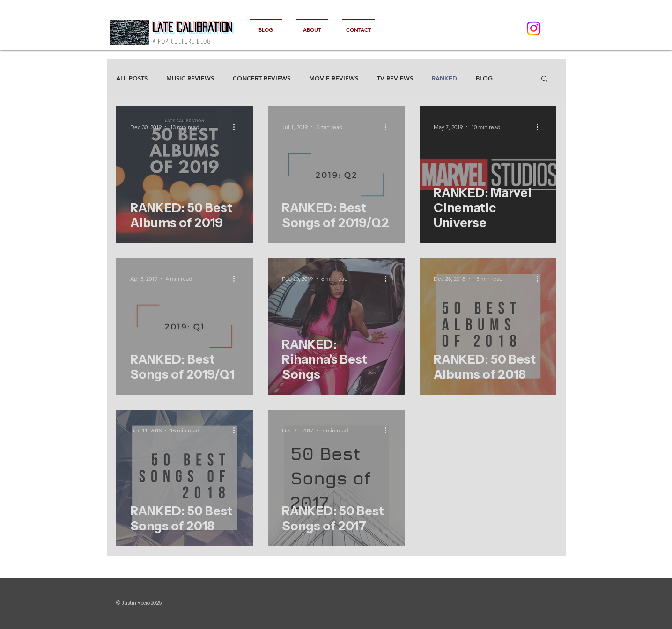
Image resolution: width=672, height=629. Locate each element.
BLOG (484, 78)
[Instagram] (534, 28)
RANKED (444, 78)
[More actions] (237, 127)
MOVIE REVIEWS (334, 78)
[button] (544, 79)
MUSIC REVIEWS (190, 78)
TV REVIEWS (395, 78)
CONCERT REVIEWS (262, 78)
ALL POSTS (132, 78)
